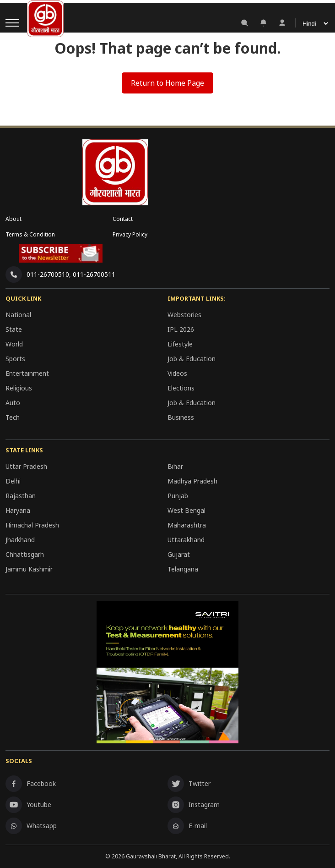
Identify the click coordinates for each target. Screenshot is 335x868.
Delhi (13, 481)
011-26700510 (48, 274)
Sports (15, 359)
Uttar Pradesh (26, 466)
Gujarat (179, 554)
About (14, 219)
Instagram (194, 805)
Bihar (175, 466)
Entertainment (27, 373)
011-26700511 (94, 274)
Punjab (178, 496)
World (14, 344)
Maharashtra (187, 525)
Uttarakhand (186, 540)
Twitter (189, 784)
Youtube (28, 805)
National (18, 315)
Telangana (183, 569)
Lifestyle (180, 344)
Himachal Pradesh (32, 525)
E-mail (187, 826)
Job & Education (192, 359)
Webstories (184, 315)
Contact (123, 219)
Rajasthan (21, 496)
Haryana (18, 510)
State (14, 329)
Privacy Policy (130, 234)
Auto (13, 403)
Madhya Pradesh (192, 481)
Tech (13, 417)
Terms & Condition (30, 234)
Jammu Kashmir (29, 569)
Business (181, 417)
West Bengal (186, 510)
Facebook (31, 784)
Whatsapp (31, 826)
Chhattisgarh (25, 554)
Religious (19, 388)
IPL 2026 (181, 329)
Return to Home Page (167, 83)
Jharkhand (20, 540)
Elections (181, 388)
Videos (177, 373)
